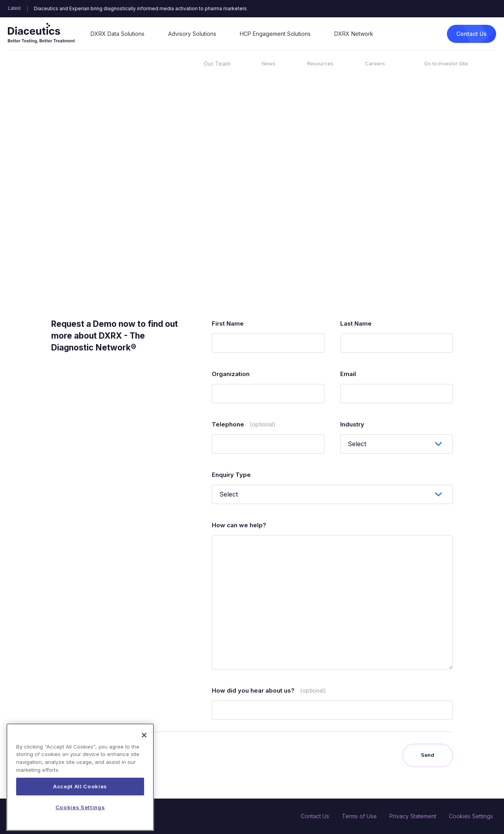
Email (348, 374)
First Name (228, 323)
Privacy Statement (413, 816)
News (269, 63)
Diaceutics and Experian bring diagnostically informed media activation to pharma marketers (140, 9)
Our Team (217, 64)
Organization (231, 374)
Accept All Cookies (80, 804)
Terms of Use (359, 816)
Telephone (244, 424)
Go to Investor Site (446, 63)
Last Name (356, 323)
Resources (320, 63)
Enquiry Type (231, 475)
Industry (352, 424)
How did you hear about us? (269, 690)
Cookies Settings (471, 816)
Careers (375, 63)
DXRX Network (354, 34)
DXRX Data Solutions (118, 34)
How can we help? (239, 525)
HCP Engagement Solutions (275, 34)
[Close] (144, 753)
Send (428, 755)
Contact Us (472, 34)
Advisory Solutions (192, 34)
